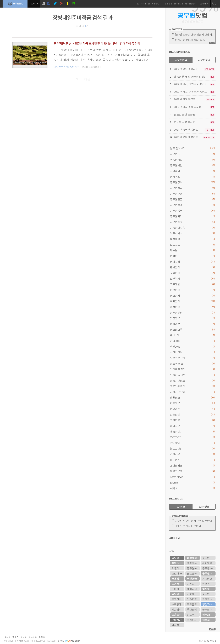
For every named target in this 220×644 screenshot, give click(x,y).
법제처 (206, 589)
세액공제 (192, 589)
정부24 (206, 615)
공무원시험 (192, 165)
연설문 (192, 256)
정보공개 (192, 295)
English (192, 482)
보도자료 (192, 245)
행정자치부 (208, 604)
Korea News (192, 477)
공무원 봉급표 (209, 568)
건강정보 (192, 403)
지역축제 (192, 171)
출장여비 (176, 599)
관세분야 (192, 267)
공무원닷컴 (15, 4)
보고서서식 (192, 233)
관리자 (204, 3)
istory (60, 641)
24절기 (175, 568)
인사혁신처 (208, 599)
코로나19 (177, 573)
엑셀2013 (192, 346)
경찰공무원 (193, 563)
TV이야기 (192, 443)
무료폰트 (192, 604)
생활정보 (192, 397)
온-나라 (192, 335)
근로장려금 (193, 573)
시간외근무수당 (178, 609)
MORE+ (212, 43)
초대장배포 (192, 465)
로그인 (24, 637)
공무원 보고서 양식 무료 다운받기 (193, 521)
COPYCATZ (211, 641)
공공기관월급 (192, 386)
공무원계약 (192, 216)
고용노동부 (178, 615)
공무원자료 (192, 222)
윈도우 (191, 615)
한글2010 (192, 341)
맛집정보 (192, 318)
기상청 (175, 625)
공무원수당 (179, 3)
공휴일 (191, 584)
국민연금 (192, 420)
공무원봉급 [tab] (181, 60)
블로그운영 (192, 471)
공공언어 (207, 579)
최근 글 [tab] (181, 507)
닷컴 (192, 15)
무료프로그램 (192, 358)
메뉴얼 (192, 250)
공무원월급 (192, 188)
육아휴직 (192, 609)
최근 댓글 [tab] (204, 507)
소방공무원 (178, 589)
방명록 (15, 637)
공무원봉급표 (191, 3)
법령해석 (192, 239)
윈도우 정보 (192, 363)
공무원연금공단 (178, 594)
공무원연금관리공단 (209, 609)
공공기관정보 (192, 380)
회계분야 (192, 301)
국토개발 (192, 284)
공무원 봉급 (209, 558)
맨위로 (42, 637)
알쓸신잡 (192, 414)
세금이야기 (192, 431)
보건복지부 (178, 584)
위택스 (206, 584)
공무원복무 (192, 211)
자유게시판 (145, 3)
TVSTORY (192, 437)
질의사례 (192, 261)
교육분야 (192, 273)
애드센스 (192, 460)
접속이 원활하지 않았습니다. (191, 40)
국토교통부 (208, 620)
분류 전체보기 (192, 148)
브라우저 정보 (192, 369)
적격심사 (192, 620)
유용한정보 (192, 160)
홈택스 (175, 563)
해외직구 (192, 426)
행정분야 (192, 307)
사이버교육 (192, 352)
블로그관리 (192, 448)
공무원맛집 (192, 312)
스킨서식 (192, 454)
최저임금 (207, 563)
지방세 (191, 594)
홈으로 (7, 637)
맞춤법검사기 (157, 3)
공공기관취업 (192, 392)
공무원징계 (192, 205)
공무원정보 (192, 182)
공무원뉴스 (192, 154)
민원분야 (192, 290)
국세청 (175, 579)
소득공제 (176, 604)
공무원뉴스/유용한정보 (66, 67)
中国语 (192, 488)
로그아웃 (33, 637)
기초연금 (192, 599)
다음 (87, 79)
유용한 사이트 (192, 375)
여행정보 (192, 324)
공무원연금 (192, 199)
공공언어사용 (192, 228)
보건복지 (192, 278)
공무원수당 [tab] (204, 60)
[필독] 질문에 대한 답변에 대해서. (194, 34)
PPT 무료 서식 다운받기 (188, 526)
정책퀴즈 (192, 177)
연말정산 (168, 3)
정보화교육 (192, 329)
